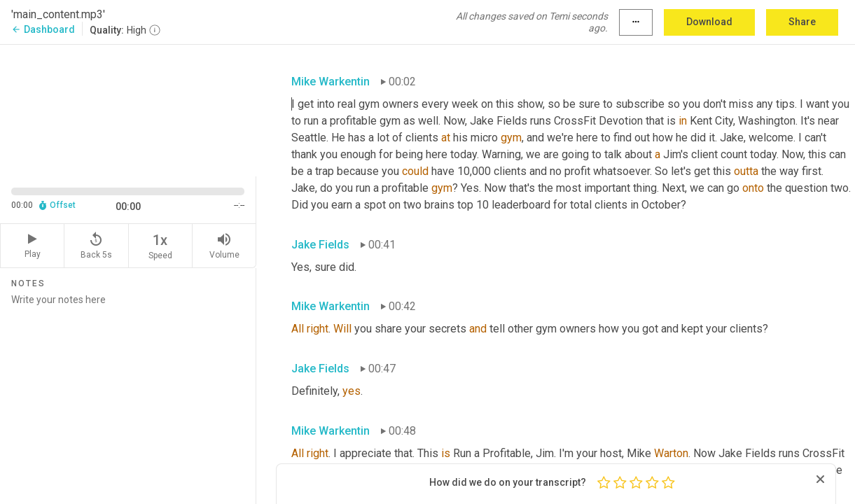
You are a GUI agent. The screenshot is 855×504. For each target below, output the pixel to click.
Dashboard (43, 29)
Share (802, 22)
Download (709, 22)
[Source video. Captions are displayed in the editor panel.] (128, 109)
